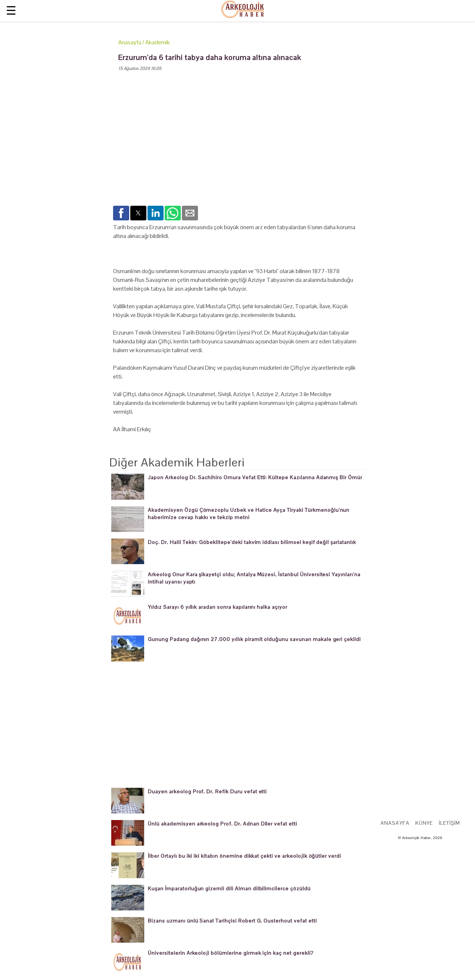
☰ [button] (11, 10)
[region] (237, 145)
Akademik (158, 42)
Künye (424, 823)
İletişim (449, 823)
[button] (121, 213)
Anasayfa (130, 42)
